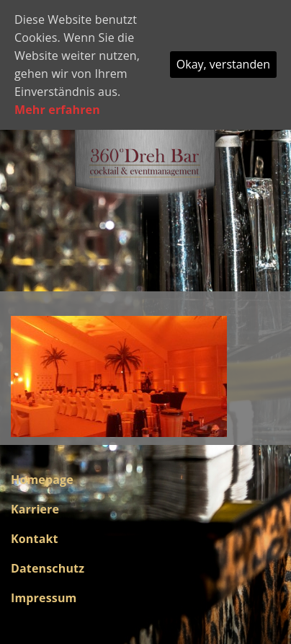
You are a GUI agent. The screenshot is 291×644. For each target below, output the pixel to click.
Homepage (42, 480)
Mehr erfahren (57, 110)
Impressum (44, 598)
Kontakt (35, 539)
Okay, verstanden (223, 64)
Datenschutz (48, 568)
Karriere (35, 509)
